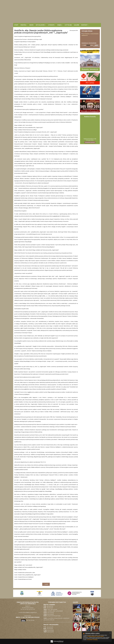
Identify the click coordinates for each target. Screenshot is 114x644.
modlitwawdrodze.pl (96, 46)
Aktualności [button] (41, 25)
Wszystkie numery (90, 142)
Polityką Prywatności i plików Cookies (96, 636)
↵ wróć (46, 584)
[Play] (83, 45)
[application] (90, 45)
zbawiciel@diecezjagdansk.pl (29, 612)
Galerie (76, 25)
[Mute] (94, 45)
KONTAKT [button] (85, 25)
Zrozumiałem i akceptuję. (92, 640)
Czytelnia (68, 25)
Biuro (31, 25)
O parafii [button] (51, 25)
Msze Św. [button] (24, 25)
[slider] (88, 45)
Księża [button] (60, 25)
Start (16, 25)
